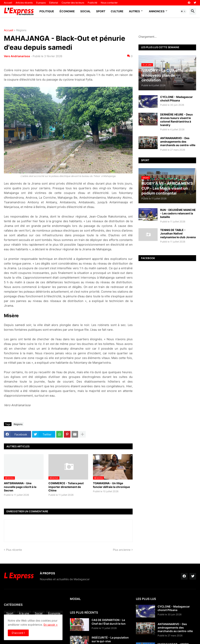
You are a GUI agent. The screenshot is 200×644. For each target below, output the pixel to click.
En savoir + (51, 625)
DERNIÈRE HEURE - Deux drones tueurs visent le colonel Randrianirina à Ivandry (176, 120)
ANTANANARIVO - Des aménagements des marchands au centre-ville (178, 142)
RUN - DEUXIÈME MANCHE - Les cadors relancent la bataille (178, 213)
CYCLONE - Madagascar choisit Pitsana (176, 99)
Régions (21, 30)
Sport (101, 11)
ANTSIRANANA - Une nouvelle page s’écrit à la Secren (20, 487)
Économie (67, 11)
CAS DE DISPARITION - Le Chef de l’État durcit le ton (109, 622)
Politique (47, 11)
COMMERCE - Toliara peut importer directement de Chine (66, 487)
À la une (24, 613)
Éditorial (54, 3)
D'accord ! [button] (18, 633)
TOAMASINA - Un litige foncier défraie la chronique (111, 485)
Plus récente (14, 550)
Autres (134, 11)
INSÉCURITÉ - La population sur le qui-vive (110, 639)
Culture (117, 11)
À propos (41, 3)
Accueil (8, 3)
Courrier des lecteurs (73, 3)
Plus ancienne (122, 550)
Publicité (92, 3)
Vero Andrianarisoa (17, 56)
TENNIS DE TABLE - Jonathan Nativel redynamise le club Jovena (178, 233)
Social (85, 11)
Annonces (157, 11)
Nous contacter (109, 3)
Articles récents (24, 3)
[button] (183, 11)
